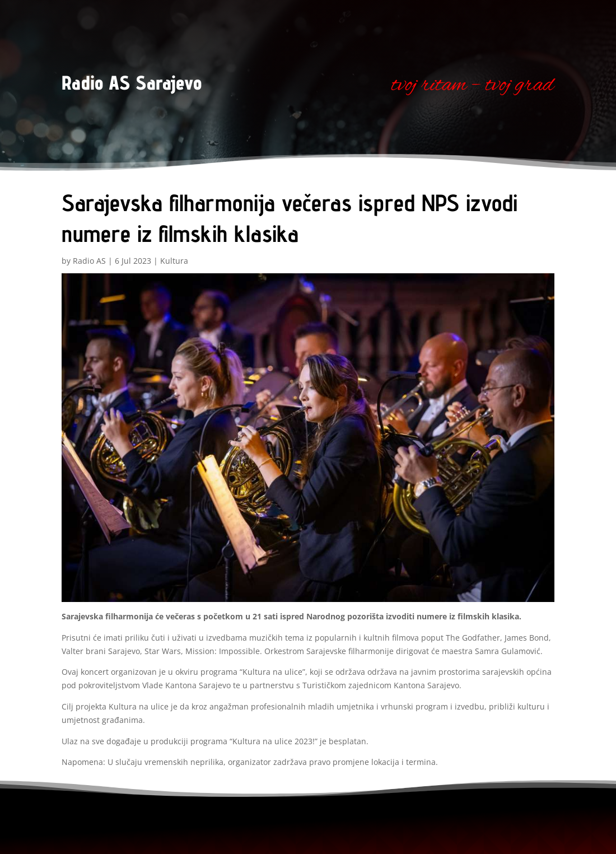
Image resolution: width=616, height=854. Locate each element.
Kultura (174, 261)
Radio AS (89, 261)
